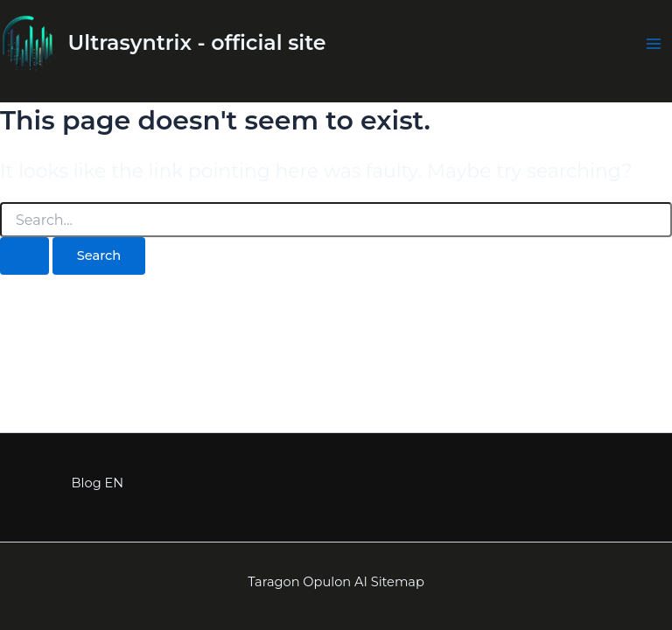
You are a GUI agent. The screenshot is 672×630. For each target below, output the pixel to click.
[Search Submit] (24, 256)
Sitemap (398, 582)
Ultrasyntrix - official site (197, 42)
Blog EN (98, 483)
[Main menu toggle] (654, 44)
